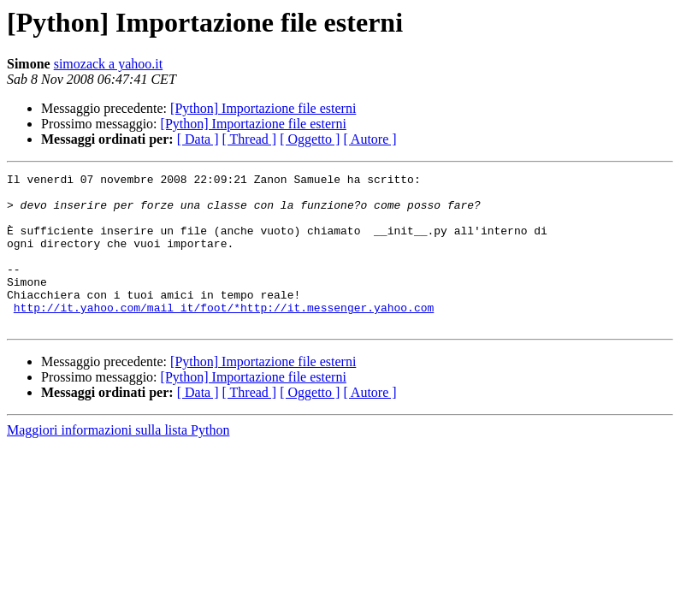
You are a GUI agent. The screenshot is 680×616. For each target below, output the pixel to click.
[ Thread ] (250, 139)
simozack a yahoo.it (109, 64)
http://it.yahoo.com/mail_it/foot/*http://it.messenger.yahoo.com (224, 335)
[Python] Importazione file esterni (263, 108)
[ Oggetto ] (310, 139)
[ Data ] (198, 139)
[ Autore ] (370, 139)
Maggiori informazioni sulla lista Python (118, 461)
